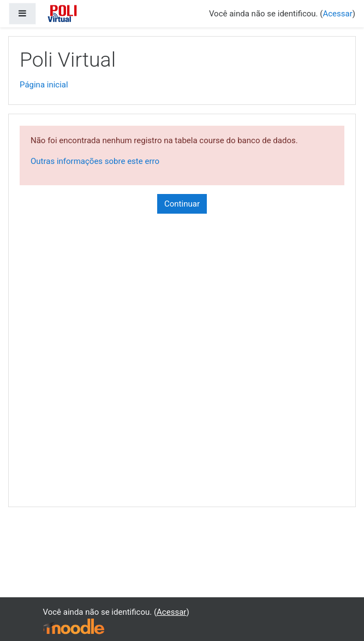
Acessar (337, 14)
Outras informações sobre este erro (95, 161)
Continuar (182, 204)
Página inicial (44, 85)
